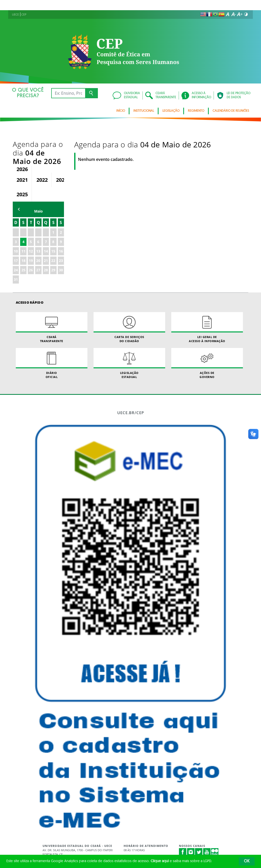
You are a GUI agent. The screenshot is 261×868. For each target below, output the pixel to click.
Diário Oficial (52, 338)
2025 (22, 169)
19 (31, 235)
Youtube (207, 826)
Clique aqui (160, 861)
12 (31, 226)
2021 (22, 154)
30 (61, 244)
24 (16, 244)
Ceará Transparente (52, 302)
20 (38, 235)
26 (31, 244)
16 (61, 226)
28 (46, 244)
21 (46, 235)
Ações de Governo (207, 338)
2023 (62, 154)
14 (46, 226)
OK (247, 861)
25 (23, 244)
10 (16, 226)
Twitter (199, 826)
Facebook (183, 826)
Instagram (191, 826)
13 (38, 226)
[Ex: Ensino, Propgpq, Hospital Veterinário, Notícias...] (68, 93)
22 (53, 235)
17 (16, 235)
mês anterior (19, 184)
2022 (42, 154)
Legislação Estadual (129, 338)
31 (16, 254)
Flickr (215, 826)
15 (53, 226)
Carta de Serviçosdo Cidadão (129, 302)
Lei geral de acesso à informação (207, 302)
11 (23, 226)
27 (38, 244)
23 (61, 235)
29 (53, 244)
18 (23, 235)
